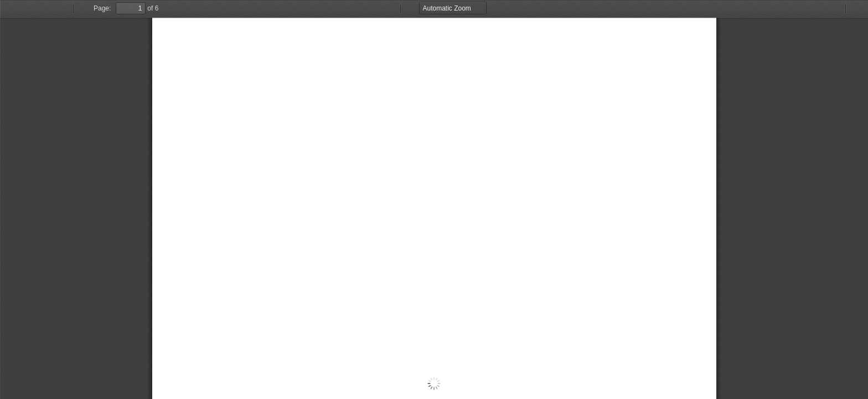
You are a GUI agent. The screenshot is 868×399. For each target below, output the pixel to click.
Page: (102, 8)
